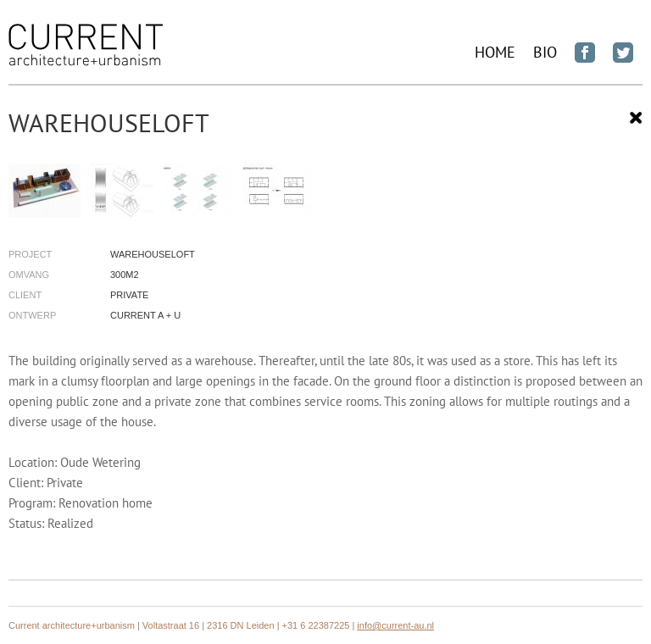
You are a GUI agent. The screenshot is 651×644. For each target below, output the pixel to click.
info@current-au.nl (395, 625)
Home (495, 52)
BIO (545, 52)
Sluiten (636, 118)
